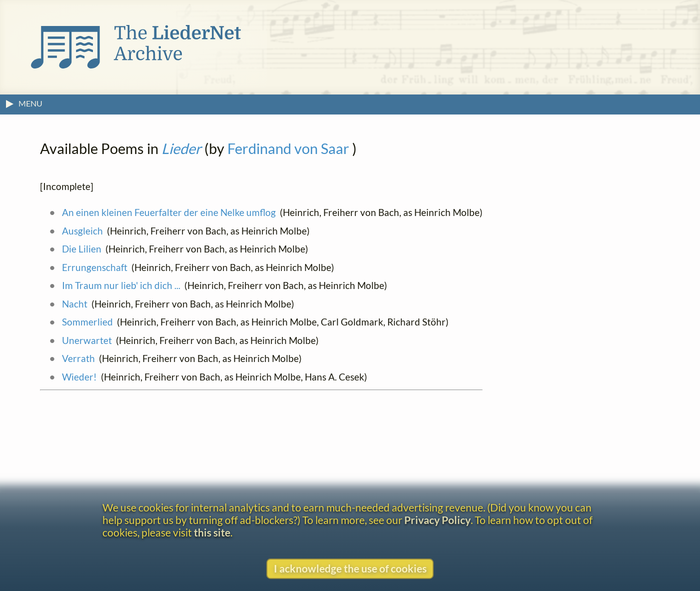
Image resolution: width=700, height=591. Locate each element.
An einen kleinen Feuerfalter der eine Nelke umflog (169, 212)
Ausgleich (82, 231)
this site (212, 532)
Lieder (181, 148)
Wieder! (79, 377)
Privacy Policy (437, 520)
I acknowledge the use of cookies (350, 568)
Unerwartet (87, 340)
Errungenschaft (95, 267)
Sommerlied (87, 322)
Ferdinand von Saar (288, 148)
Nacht (75, 304)
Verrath (78, 358)
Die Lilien (82, 249)
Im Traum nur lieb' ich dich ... (121, 285)
